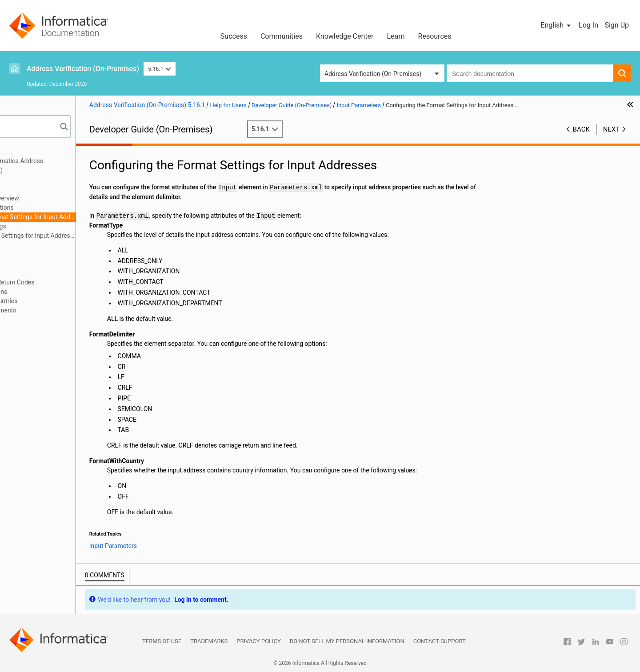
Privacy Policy (258, 641)
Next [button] (612, 129)
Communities (282, 36)
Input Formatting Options (63, 208)
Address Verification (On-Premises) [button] (373, 74)
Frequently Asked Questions (53, 292)
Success (234, 36)
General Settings (37, 180)
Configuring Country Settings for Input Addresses (94, 236)
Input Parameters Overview (66, 198)
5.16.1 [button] (160, 69)
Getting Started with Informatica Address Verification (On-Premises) (71, 166)
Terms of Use (162, 641)
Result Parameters (40, 264)
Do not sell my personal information (347, 641)
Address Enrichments (44, 254)
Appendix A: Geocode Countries (58, 301)
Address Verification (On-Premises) (83, 69)
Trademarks (209, 641)
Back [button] (581, 129)
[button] (556, 25)
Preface (25, 152)
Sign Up (617, 25)
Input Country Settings (59, 226)
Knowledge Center (345, 36)
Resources (435, 36)
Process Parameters (43, 245)
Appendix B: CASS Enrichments (58, 310)
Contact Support (440, 641)
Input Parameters (38, 189)
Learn (396, 36)
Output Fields (33, 273)
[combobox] (530, 73)
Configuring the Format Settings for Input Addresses (94, 217)
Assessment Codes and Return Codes (67, 282)
